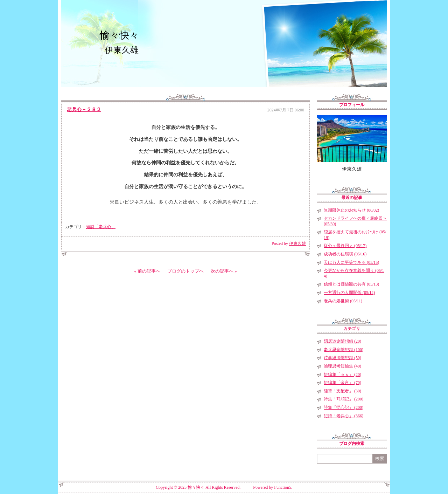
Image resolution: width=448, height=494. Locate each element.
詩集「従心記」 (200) (344, 407)
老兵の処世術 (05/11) (343, 301)
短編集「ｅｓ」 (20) (342, 375)
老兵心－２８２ (84, 109)
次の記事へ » (224, 271)
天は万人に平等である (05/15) (351, 262)
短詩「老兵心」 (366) (344, 416)
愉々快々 (119, 35)
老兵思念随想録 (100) (344, 350)
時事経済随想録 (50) (342, 358)
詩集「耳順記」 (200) (344, 399)
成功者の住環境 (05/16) (345, 254)
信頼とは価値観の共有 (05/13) (351, 284)
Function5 (283, 487)
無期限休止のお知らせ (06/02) (351, 210)
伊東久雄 (297, 243)
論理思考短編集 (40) (342, 366)
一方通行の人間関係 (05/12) (349, 293)
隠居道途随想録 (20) (342, 341)
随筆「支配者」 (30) (342, 391)
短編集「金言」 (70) (342, 383)
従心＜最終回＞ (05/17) (345, 246)
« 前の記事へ (147, 271)
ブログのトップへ (185, 271)
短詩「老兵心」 (101, 227)
